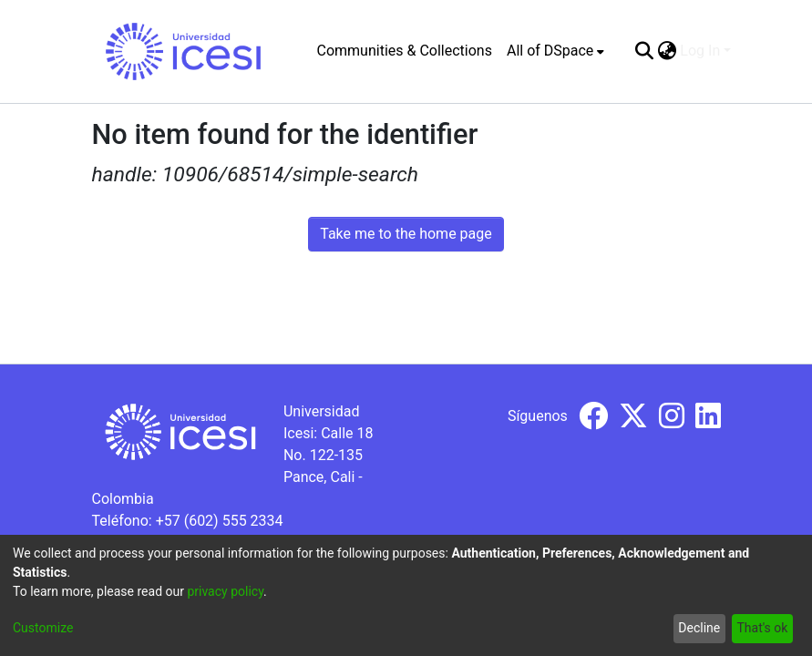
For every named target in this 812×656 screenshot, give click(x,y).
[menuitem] (555, 51)
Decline (699, 628)
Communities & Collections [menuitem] (405, 51)
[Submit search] (644, 51)
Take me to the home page (406, 234)
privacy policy (225, 591)
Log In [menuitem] (700, 51)
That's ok (762, 628)
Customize (43, 628)
